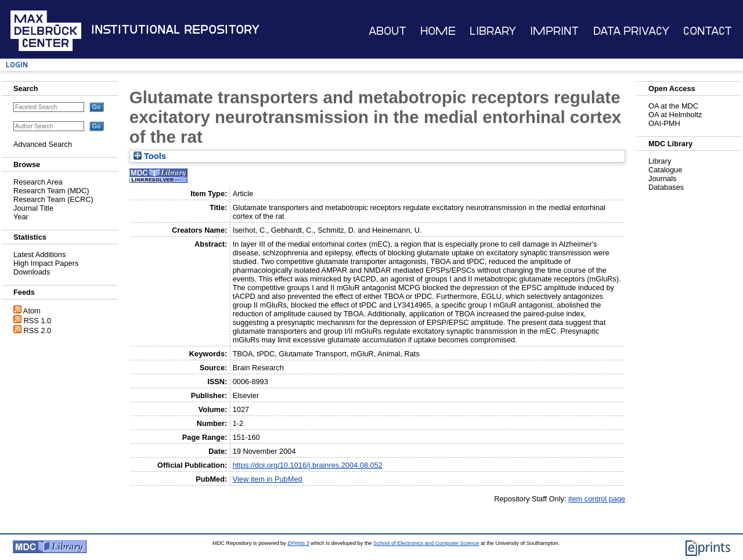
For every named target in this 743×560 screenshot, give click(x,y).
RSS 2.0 (38, 330)
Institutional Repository (175, 30)
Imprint (554, 31)
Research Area (38, 182)
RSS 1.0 (38, 321)
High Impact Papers (46, 263)
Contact (708, 31)
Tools (150, 156)
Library (493, 31)
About (387, 31)
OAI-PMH (664, 123)
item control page (597, 499)
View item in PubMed (268, 479)
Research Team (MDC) (51, 191)
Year (21, 217)
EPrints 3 (298, 543)
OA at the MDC (673, 106)
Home (438, 31)
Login (17, 65)
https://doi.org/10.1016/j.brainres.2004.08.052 (308, 465)
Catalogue (665, 170)
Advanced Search (43, 144)
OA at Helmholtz (675, 115)
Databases (666, 187)
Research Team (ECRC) (53, 199)
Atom (32, 311)
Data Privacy (631, 31)
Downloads (32, 272)
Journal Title (33, 208)
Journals (662, 178)
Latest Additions (39, 254)
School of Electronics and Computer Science (426, 543)
